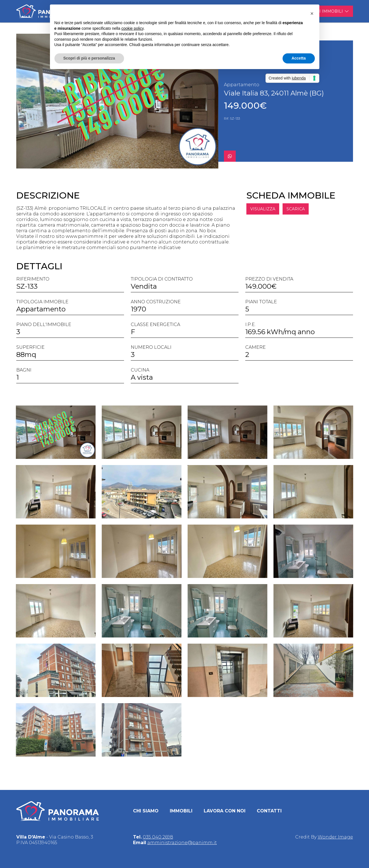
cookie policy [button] (132, 28)
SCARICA (315, 209)
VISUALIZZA (282, 209)
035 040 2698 (158, 837)
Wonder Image (335, 837)
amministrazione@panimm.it (182, 843)
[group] (117, 101)
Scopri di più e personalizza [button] (89, 58)
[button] (312, 13)
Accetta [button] (299, 58)
